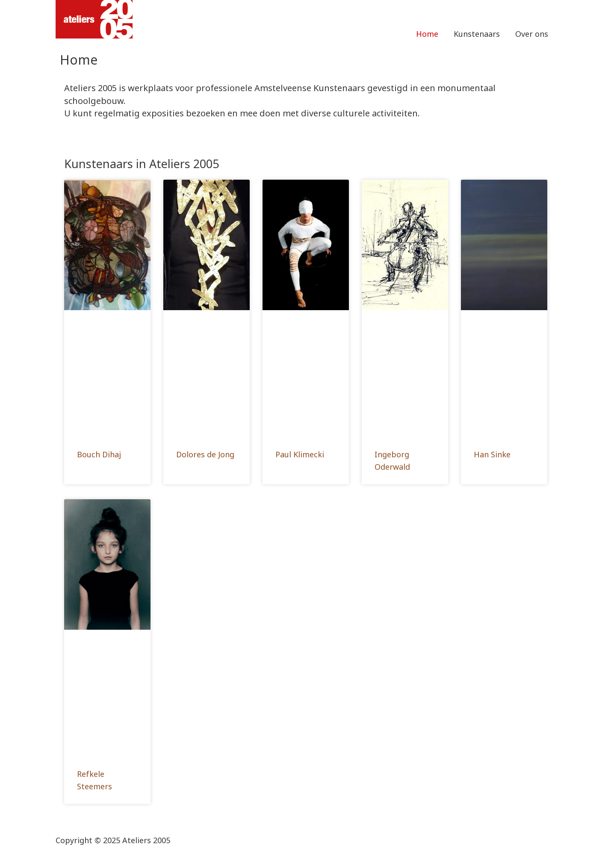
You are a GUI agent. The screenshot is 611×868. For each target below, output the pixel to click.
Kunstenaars (477, 34)
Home (427, 34)
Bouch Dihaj (99, 454)
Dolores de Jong (205, 454)
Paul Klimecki (300, 454)
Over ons (532, 34)
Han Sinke (492, 454)
